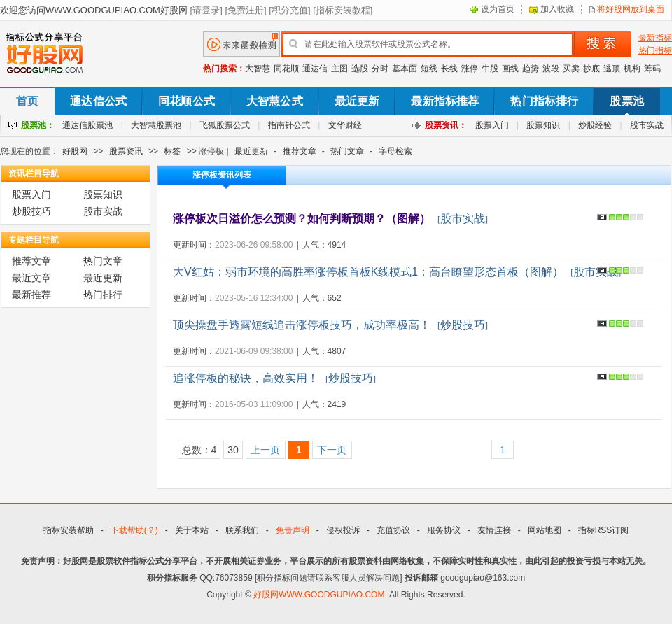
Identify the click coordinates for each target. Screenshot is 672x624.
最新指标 (655, 38)
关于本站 (192, 530)
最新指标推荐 (445, 101)
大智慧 (258, 69)
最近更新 (357, 101)
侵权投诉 (343, 530)
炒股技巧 (31, 211)
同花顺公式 (187, 101)
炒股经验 (595, 125)
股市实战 (647, 125)
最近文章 (31, 278)
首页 (27, 101)
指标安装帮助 (69, 530)
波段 (551, 69)
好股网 (75, 151)
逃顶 (612, 69)
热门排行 (103, 295)
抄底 (591, 69)
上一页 (265, 450)
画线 (510, 69)
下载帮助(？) (134, 530)
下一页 (332, 450)
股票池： (38, 125)
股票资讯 (126, 151)
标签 (172, 151)
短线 (429, 69)
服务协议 (444, 530)
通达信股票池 (87, 125)
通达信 (315, 69)
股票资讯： (446, 125)
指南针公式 (289, 125)
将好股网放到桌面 (631, 9)
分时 (380, 69)
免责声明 (293, 530)
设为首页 (498, 9)
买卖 (571, 69)
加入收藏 (557, 9)
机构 (632, 69)
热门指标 (655, 50)
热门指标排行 (544, 101)
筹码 (652, 69)
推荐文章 (300, 151)
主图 (339, 69)
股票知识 (543, 125)
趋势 (531, 69)
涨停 (470, 69)
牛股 (490, 69)
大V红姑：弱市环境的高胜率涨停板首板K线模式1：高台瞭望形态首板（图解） (368, 272)
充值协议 (393, 530)
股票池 (626, 101)
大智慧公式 (275, 101)
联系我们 (242, 530)
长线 (449, 69)
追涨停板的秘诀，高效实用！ (246, 378)
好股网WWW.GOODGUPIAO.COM (320, 595)
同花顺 (286, 69)
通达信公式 (98, 101)
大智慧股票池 (156, 125)
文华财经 (345, 125)
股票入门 (492, 125)
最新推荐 (31, 295)
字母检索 (395, 151)
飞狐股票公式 (225, 125)
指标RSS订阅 (604, 530)
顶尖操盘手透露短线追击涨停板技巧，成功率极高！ (302, 325)
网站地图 (545, 530)
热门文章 (347, 151)
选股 (360, 69)
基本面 (405, 69)
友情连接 (494, 530)
